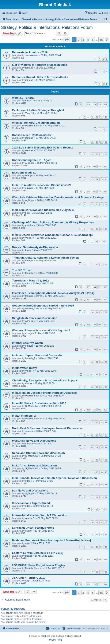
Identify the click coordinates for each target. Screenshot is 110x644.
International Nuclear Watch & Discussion (40, 515)
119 (94, 104)
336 (100, 192)
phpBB (44, 636)
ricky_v (29, 333)
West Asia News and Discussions (34, 441)
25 (101, 179)
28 (101, 435)
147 (105, 559)
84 (97, 374)
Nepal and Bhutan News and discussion (38, 453)
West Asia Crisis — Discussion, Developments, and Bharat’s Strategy (58, 197)
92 (97, 497)
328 (100, 167)
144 (89, 559)
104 (100, 300)
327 (94, 167)
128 (100, 216)
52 (92, 362)
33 (106, 387)
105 (105, 300)
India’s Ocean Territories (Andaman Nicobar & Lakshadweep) (52, 235)
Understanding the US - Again (32, 160)
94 (106, 497)
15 (92, 117)
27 (97, 435)
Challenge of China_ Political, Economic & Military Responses (53, 222)
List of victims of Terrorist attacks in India (40, 65)
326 (89, 167)
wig (27, 543)
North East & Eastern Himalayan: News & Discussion (47, 428)
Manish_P (30, 273)
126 (89, 216)
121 (105, 104)
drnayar (29, 188)
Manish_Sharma (34, 126)
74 (97, 337)
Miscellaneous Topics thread (31, 503)
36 (97, 142)
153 (89, 287)
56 (92, 312)
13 (97, 472)
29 (106, 435)
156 (105, 287)
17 (101, 117)
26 (106, 179)
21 (101, 204)
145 (94, 559)
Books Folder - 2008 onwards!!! (33, 135)
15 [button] (101, 40)
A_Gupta (30, 163)
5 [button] (93, 40)
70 (101, 447)
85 (101, 374)
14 (92, 422)
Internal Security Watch (27, 343)
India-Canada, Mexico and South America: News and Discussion (54, 478)
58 (101, 312)
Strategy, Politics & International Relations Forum (47, 27)
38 (106, 142)
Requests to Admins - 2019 (30, 52)
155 (100, 287)
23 (92, 179)
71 (106, 447)
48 (97, 460)
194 (105, 349)
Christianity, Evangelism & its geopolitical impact (45, 380)
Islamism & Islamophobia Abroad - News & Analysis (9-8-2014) (53, 293)
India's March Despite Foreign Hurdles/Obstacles (44, 393)
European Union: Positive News (33, 528)
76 (106, 337)
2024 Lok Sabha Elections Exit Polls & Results (43, 148)
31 (97, 387)
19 (92, 204)
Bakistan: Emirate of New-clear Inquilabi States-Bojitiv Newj (52, 540)
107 (94, 325)
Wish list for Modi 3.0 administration (36, 123)
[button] (67, 40)
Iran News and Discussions (30, 491)
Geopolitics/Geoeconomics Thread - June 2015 (43, 306)
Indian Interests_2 (24, 416)
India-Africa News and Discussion (34, 465)
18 (106, 117)
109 (105, 325)
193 (100, 349)
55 (106, 362)
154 (94, 287)
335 (94, 192)
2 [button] (78, 40)
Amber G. (30, 518)
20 (97, 204)
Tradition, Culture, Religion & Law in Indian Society (46, 258)
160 (89, 410)
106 (89, 325)
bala (27, 101)
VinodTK (30, 113)
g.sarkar (29, 225)
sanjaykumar (32, 55)
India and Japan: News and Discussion (38, 355)
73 (92, 337)
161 (94, 410)
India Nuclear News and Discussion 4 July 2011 (43, 210)
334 (89, 192)
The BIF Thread (22, 270)
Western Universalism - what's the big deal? (41, 330)
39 (106, 522)
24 (97, 179)
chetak (29, 383)
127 (94, 216)
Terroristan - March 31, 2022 (30, 281)
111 (100, 584)
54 (101, 362)
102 (89, 300)
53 (97, 362)
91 (92, 497)
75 (101, 337)
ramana (29, 68)
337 (105, 192)
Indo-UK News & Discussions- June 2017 (39, 403)
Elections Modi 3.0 (24, 173)
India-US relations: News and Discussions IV (41, 185)
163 (105, 410)
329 (105, 167)
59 (106, 312)
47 (92, 460)
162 (100, 410)
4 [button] (88, 40)
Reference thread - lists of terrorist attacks (40, 77)
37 (101, 142)
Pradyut (29, 175)
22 (106, 204)
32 (101, 387)
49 (101, 460)
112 (105, 584)
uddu (28, 283)
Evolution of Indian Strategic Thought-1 (38, 110)
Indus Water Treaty (24, 368)
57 (97, 312)
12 (92, 472)
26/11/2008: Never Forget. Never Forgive (39, 565)
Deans (29, 556)
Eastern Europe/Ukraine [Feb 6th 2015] (38, 553)
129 (105, 216)
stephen (29, 431)
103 (94, 300)
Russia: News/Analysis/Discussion (35, 247)
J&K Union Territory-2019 (29, 578)
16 (97, 117)
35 (92, 142)
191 (89, 349)
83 (92, 374)
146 (100, 559)
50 (106, 460)
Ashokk (29, 321)
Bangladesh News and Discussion (35, 318)
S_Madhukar (32, 406)
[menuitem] (22, 13)
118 (89, 104)
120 (100, 104)
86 (106, 374)
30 (92, 387)
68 (92, 447)
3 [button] (83, 40)
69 (97, 447)
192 (94, 349)
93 (101, 497)
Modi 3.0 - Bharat (23, 98)
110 (94, 584)
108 (100, 325)
